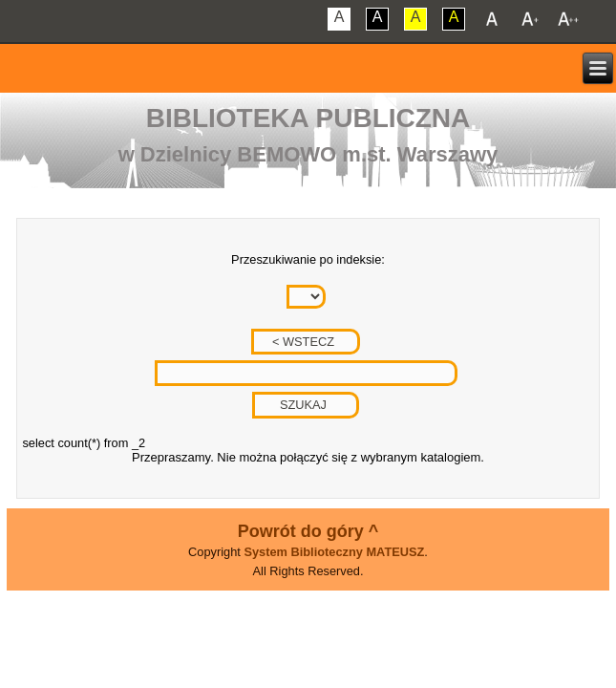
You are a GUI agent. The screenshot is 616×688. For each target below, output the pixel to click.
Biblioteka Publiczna (308, 118)
